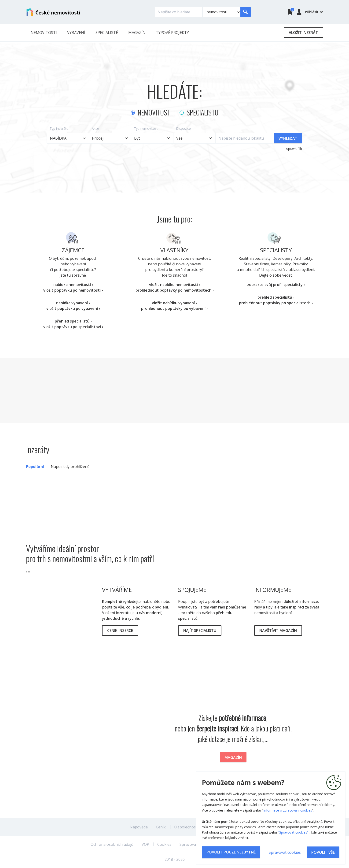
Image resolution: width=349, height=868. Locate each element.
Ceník (161, 827)
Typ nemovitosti (146, 128)
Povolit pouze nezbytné (231, 852)
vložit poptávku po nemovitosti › (73, 290)
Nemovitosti (44, 33)
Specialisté (107, 33)
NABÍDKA (58, 138)
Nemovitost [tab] (154, 112)
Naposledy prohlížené (70, 467)
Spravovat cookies (285, 852)
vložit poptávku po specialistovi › (73, 327)
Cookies (164, 844)
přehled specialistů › (73, 321)
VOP (145, 844)
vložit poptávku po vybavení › (73, 308)
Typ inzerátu (59, 128)
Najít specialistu (200, 631)
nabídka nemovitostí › (73, 285)
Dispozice (183, 128)
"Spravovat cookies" (293, 832)
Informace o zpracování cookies (288, 810)
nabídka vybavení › (73, 303)
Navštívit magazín (278, 631)
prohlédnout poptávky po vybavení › (174, 308)
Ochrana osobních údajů (112, 844)
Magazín (137, 33)
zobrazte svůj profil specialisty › (276, 285)
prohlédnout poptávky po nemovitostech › (174, 290)
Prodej (98, 138)
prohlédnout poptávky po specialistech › (276, 303)
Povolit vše (323, 852)
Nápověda (139, 827)
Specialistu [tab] (202, 112)
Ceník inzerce (120, 631)
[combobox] (194, 138)
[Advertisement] (175, 390)
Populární (35, 467)
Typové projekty (172, 33)
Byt (137, 138)
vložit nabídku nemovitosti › (174, 285)
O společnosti (186, 827)
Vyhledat (288, 138)
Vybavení (76, 33)
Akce (95, 128)
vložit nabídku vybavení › (174, 303)
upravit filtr (294, 148)
